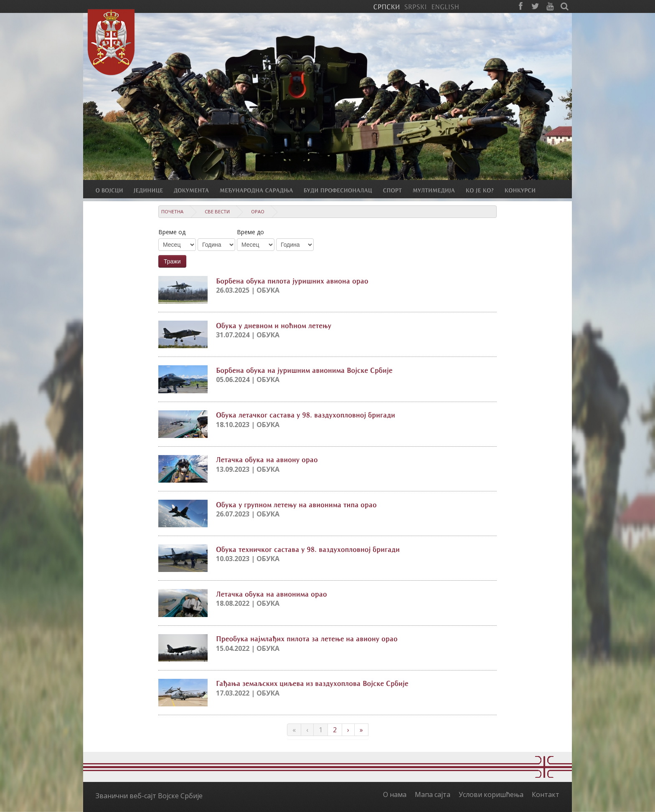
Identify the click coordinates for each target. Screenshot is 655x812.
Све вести (217, 211)
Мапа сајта (433, 794)
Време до (250, 232)
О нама (395, 794)
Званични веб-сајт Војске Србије (149, 796)
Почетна (172, 211)
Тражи (172, 261)
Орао (258, 211)
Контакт (546, 794)
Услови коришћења (491, 794)
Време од (172, 232)
